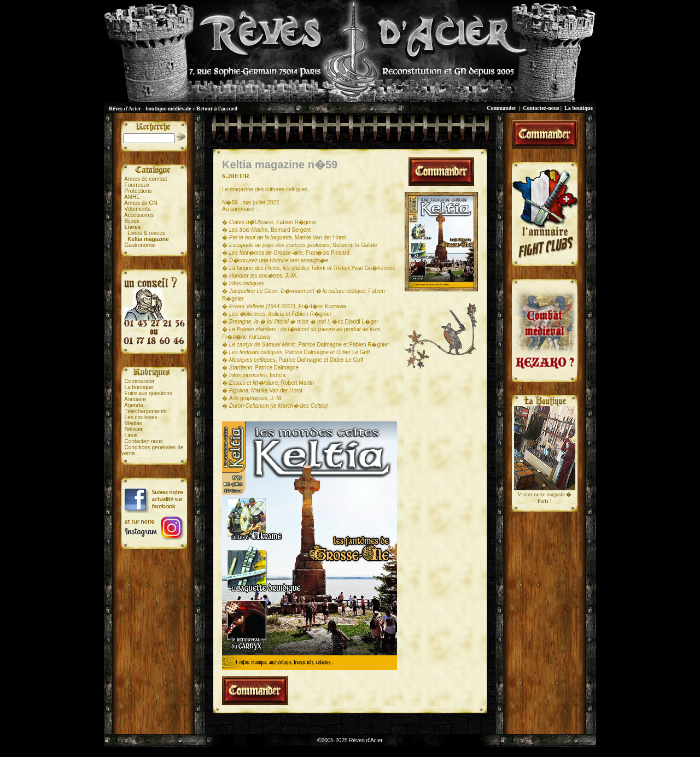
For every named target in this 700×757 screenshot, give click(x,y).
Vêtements (138, 209)
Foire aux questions (148, 393)
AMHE (132, 197)
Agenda (133, 405)
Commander (501, 108)
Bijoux (132, 221)
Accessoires (139, 215)
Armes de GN (141, 203)
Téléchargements (145, 411)
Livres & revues (146, 233)
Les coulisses (141, 417)
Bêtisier (134, 429)
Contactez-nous (541, 108)
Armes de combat (145, 179)
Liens (131, 435)
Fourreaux (137, 185)
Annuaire (135, 399)
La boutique (579, 108)
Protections (138, 191)
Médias (133, 423)
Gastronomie (140, 245)
